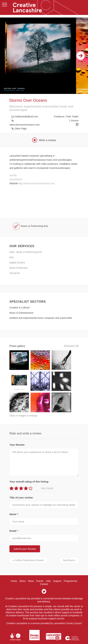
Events (40, 571)
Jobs (48, 571)
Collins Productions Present (29, 550)
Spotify (13, 175)
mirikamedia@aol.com (26, 117)
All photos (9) (71, 346)
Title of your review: (21, 487)
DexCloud (68, 550)
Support (57, 571)
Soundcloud (16, 179)
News (31, 571)
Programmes (70, 571)
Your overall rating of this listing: (29, 471)
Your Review (17, 435)
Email (14, 521)
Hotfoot (49, 639)
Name (14, 504)
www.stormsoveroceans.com (24, 125)
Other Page (21, 129)
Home (14, 571)
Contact (44, 574)
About (23, 571)
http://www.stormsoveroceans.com (37, 183)
